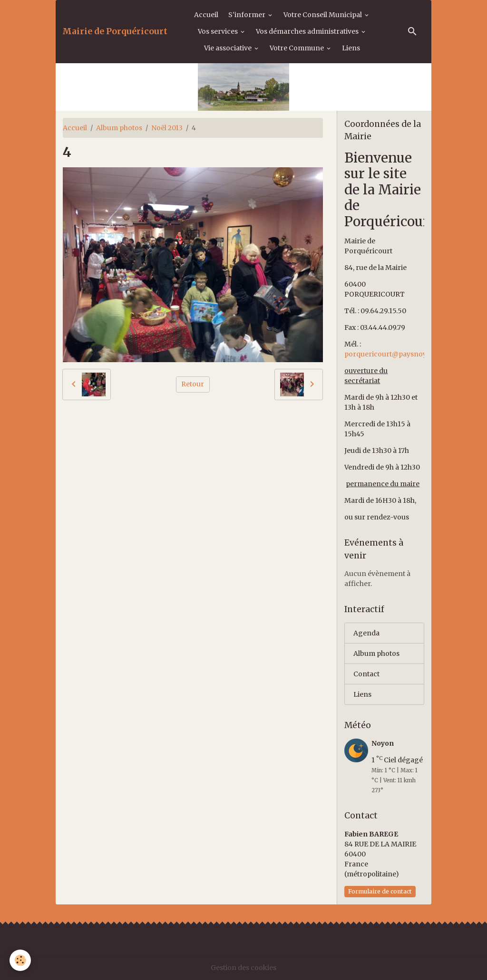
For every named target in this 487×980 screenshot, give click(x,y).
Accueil (206, 15)
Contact (366, 674)
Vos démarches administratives (308, 31)
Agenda (366, 633)
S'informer (248, 15)
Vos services (219, 31)
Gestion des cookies (243, 968)
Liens (351, 48)
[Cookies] (20, 960)
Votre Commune (297, 48)
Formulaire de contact (380, 891)
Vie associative (229, 48)
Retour (193, 384)
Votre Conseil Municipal (323, 15)
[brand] (115, 31)
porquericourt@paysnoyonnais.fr (401, 354)
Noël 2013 (167, 128)
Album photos (119, 128)
